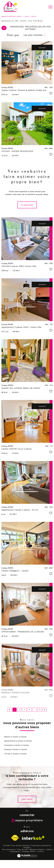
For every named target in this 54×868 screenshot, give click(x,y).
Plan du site (23, 849)
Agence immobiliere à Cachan (12, 16)
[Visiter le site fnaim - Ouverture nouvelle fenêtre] (15, 838)
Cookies (41, 852)
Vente (27, 16)
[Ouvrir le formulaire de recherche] (43, 7)
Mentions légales (37, 849)
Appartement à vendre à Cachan (18, 741)
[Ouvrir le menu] (50, 7)
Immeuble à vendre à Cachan (17, 745)
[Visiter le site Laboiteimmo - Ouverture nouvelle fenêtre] (27, 857)
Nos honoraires (9, 849)
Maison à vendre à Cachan (15, 737)
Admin (49, 849)
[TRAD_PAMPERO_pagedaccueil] (11, 12)
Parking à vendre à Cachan (16, 749)
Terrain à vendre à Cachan (15, 754)
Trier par (13, 35)
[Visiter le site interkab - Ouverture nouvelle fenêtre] (33, 838)
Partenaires (15, 851)
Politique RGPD (28, 851)
